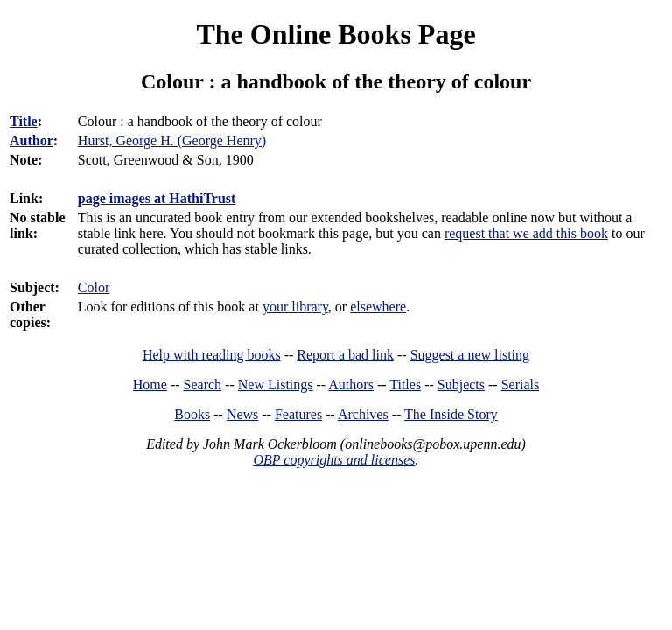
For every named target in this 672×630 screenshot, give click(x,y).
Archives (363, 414)
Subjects (461, 385)
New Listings (276, 385)
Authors (351, 385)
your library (295, 307)
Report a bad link (345, 355)
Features (298, 414)
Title (24, 121)
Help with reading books (212, 355)
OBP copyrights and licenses (334, 460)
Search (203, 385)
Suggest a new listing (470, 355)
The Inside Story (451, 414)
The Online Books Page (336, 34)
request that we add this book (526, 233)
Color (94, 287)
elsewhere (378, 307)
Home (150, 385)
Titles (405, 385)
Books (192, 414)
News (242, 414)
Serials (521, 385)
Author (31, 140)
